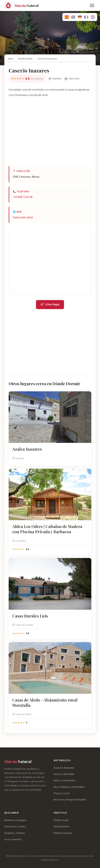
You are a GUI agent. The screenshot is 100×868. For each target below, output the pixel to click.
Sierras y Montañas (64, 774)
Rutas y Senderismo (65, 780)
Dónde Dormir (25, 59)
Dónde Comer (61, 820)
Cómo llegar (50, 304)
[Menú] (92, 5)
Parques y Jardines (15, 833)
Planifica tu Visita (63, 833)
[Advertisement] (50, 135)
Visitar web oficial (23, 217)
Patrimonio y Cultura (15, 827)
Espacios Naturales (64, 768)
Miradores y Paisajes (15, 820)
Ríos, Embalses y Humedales (69, 787)
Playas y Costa (62, 793)
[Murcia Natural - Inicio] (21, 5)
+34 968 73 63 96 (23, 197)
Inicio (11, 59)
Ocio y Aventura (13, 839)
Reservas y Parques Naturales (70, 800)
